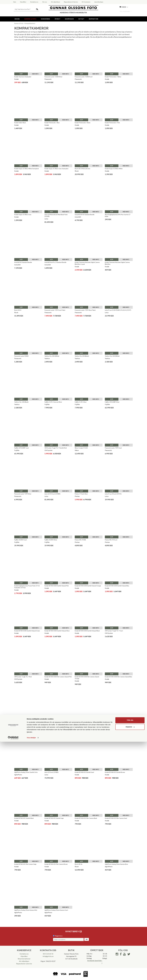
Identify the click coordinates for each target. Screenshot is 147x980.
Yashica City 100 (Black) (21, 402)
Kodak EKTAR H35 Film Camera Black (86, 818)
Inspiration (94, 19)
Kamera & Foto (30, 19)
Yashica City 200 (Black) (82, 356)
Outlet (81, 19)
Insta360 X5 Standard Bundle (23, 262)
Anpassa (130, 965)
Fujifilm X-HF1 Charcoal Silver (53, 402)
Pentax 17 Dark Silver (81, 494)
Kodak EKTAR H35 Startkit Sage (54, 818)
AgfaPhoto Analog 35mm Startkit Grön (26, 772)
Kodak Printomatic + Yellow (113, 77)
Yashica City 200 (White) (52, 356)
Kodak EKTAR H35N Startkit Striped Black (87, 631)
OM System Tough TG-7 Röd (23, 677)
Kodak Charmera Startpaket (23, 77)
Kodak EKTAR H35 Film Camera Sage (25, 864)
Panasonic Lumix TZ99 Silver (23, 494)
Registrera (59, 936)
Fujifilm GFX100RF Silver (112, 402)
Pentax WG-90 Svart (111, 540)
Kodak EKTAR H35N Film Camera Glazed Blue (118, 677)
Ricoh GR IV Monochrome (82, 169)
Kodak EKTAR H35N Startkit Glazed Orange (88, 586)
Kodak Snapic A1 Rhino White (114, 169)
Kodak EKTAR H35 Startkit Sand (84, 772)
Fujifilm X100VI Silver (51, 540)
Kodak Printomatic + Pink (112, 123)
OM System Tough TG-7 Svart (114, 631)
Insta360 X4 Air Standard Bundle (85, 215)
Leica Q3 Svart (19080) (51, 772)
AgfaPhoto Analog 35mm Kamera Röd (26, 910)
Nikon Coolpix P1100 (81, 448)
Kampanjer (69, 19)
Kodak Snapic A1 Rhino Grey (23, 215)
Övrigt (57, 19)
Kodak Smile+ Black (20, 123)
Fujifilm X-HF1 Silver (81, 402)
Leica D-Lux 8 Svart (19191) (113, 494)
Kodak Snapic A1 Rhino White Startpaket (26, 169)
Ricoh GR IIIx (79, 864)
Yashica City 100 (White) (112, 356)
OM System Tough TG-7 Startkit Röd (56, 448)
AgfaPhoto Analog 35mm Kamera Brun (116, 864)
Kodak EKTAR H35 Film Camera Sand (116, 818)
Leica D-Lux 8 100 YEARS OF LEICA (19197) (118, 310)
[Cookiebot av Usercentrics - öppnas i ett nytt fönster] (13, 976)
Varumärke (45, 19)
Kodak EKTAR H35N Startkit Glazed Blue (117, 586)
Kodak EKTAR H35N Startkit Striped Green (27, 631)
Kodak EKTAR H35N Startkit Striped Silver (57, 631)
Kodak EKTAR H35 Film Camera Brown (56, 864)
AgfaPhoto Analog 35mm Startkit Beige (117, 725)
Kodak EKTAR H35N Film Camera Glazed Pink (58, 677)
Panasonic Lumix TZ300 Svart (84, 77)
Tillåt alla (130, 958)
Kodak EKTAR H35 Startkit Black (24, 818)
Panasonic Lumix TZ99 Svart (113, 448)
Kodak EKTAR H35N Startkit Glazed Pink (57, 586)
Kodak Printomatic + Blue (52, 123)
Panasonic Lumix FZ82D (21, 356)
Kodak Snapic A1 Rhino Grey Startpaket (56, 169)
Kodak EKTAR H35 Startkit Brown (115, 772)
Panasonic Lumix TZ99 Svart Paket (55, 310)
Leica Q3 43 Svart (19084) (52, 494)
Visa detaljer (31, 976)
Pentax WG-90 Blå (80, 540)
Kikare (17, 19)
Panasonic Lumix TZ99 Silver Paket (85, 310)
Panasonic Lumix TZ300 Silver (53, 77)
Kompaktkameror (30, 23)
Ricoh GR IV (18, 310)
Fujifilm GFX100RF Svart (22, 448)
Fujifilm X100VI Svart (21, 540)
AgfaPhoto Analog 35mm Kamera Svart (56, 910)
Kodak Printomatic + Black (83, 123)
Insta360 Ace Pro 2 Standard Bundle (55, 262)
